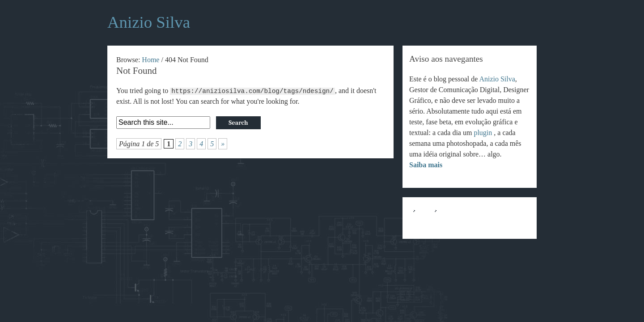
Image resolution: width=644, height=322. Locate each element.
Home (150, 60)
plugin (484, 133)
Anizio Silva (497, 79)
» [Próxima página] (223, 144)
